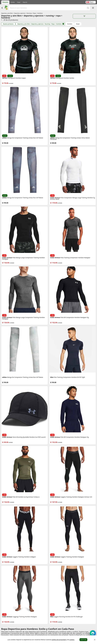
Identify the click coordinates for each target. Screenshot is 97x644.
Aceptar (83, 640)
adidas (4, 138)
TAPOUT (5, 78)
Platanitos (5, 2)
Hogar (19, 2)
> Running (29, 13)
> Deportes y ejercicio (19, 13)
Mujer (78, 24)
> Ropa (34, 13)
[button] (91, 2)
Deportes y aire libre (7, 13)
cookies (72, 640)
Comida (13, 2)
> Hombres (40, 13)
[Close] (95, 640)
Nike (52, 377)
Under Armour (55, 198)
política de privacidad (59, 640)
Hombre (70, 24)
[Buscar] (88, 8)
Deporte (25, 2)
